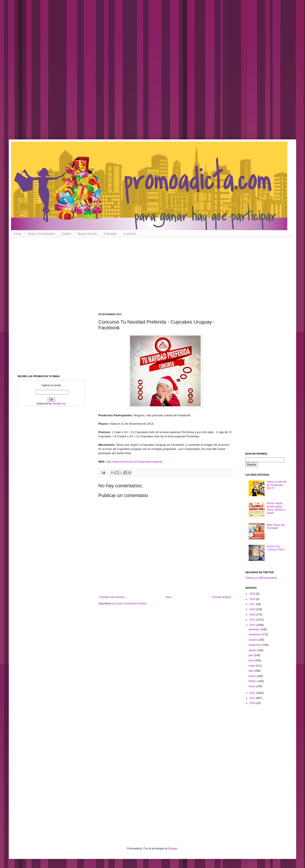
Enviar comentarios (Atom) (131, 604)
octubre (253, 640)
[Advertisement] (141, 73)
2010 (253, 703)
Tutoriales (110, 234)
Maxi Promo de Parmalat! (276, 527)
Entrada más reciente (112, 597)
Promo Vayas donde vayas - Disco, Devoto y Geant (276, 508)
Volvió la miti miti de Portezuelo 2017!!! (277, 485)
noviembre (255, 635)
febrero (253, 681)
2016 (253, 609)
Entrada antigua (222, 597)
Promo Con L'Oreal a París (276, 548)
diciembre (254, 629)
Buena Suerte (87, 234)
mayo (252, 666)
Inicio (18, 234)
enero (252, 686)
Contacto (130, 234)
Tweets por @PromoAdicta (261, 578)
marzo (253, 676)
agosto (253, 650)
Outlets (66, 234)
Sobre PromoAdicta (41, 234)
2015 (253, 615)
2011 (253, 698)
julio (251, 655)
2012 (253, 693)
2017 (253, 604)
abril (251, 671)
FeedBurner (59, 404)
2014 (253, 620)
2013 (253, 625)
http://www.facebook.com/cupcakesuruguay (134, 462)
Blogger (173, 849)
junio (252, 660)
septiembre (255, 645)
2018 (253, 599)
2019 (253, 594)
